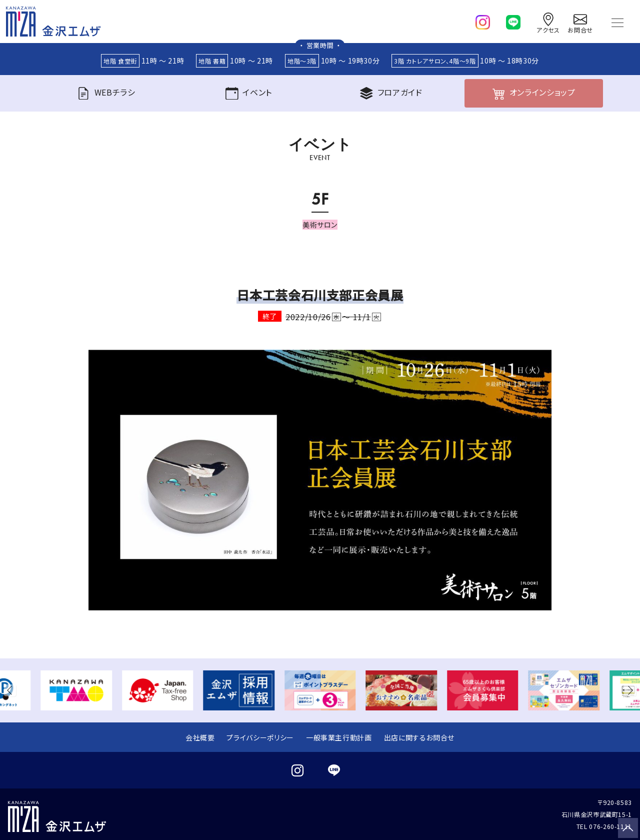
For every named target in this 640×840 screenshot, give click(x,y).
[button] (12, 690)
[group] (76, 690)
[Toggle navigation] (617, 22)
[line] (513, 20)
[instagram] (483, 20)
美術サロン (320, 225)
